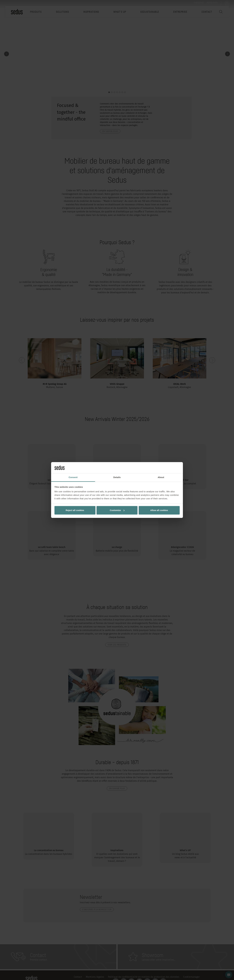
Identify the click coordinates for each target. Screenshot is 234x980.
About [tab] (161, 477)
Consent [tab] (73, 477)
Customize (117, 510)
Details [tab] (117, 477)
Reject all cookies (75, 510)
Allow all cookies (159, 510)
